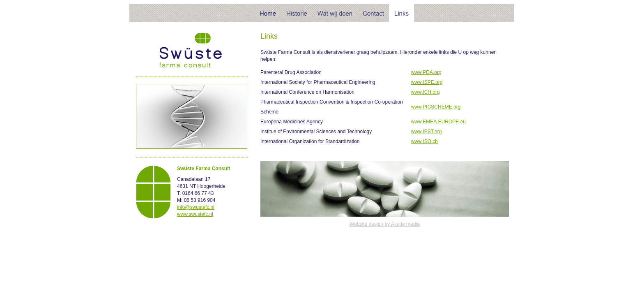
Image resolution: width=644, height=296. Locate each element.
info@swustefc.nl (196, 207)
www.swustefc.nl (195, 214)
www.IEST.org (427, 132)
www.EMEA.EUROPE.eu (438, 122)
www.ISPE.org (427, 82)
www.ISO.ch (424, 141)
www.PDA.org (426, 72)
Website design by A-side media (385, 224)
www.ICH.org (425, 92)
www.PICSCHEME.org (436, 107)
